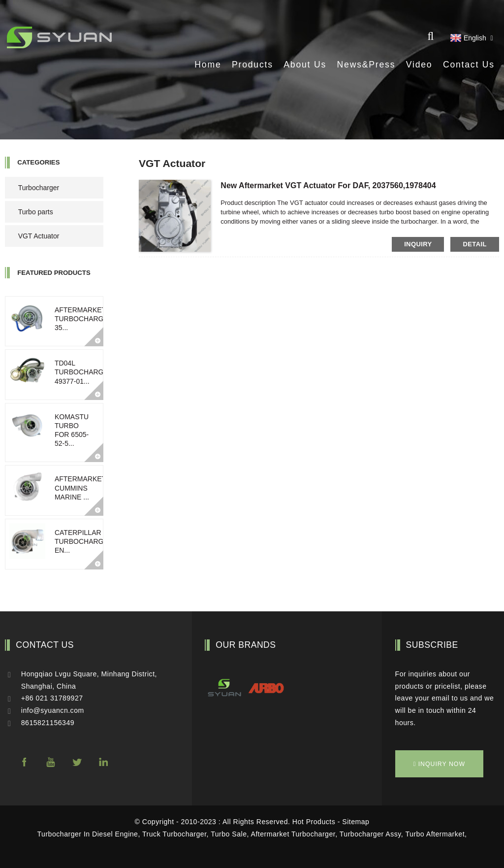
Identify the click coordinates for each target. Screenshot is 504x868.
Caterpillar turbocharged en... (84, 541)
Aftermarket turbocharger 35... (84, 319)
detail (474, 244)
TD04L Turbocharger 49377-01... (84, 372)
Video (419, 65)
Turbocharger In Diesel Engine (88, 834)
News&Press (366, 65)
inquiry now (442, 764)
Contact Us (469, 65)
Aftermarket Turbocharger (293, 834)
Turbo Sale (229, 834)
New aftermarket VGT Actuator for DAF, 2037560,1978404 (328, 185)
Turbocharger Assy (370, 834)
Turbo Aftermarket (435, 834)
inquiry (418, 244)
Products (252, 65)
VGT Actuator (39, 236)
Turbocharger (39, 188)
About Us (305, 65)
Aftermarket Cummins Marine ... (80, 488)
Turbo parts (36, 212)
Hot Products (314, 822)
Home (208, 65)
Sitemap (356, 822)
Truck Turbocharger (174, 834)
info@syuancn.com (53, 710)
